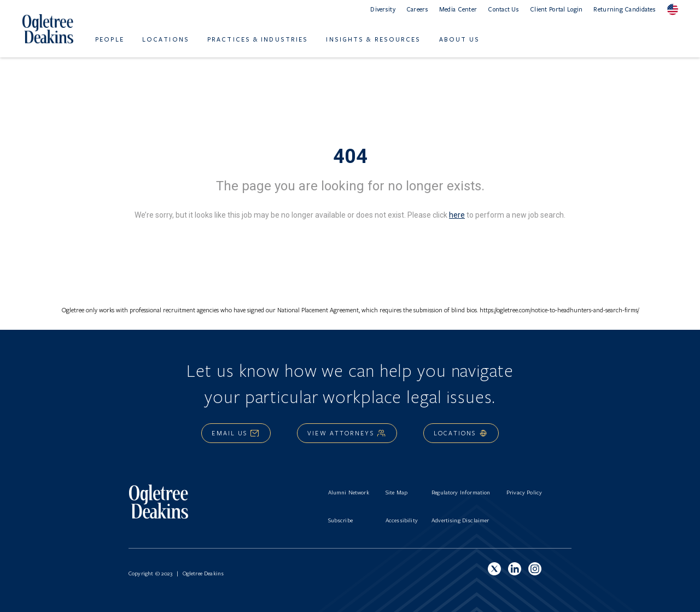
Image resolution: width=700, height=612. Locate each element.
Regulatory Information (461, 492)
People (110, 39)
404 (350, 156)
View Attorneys (347, 433)
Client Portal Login (556, 9)
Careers (417, 9)
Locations (166, 39)
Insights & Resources (373, 39)
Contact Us (503, 9)
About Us (460, 39)
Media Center (458, 9)
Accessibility (402, 520)
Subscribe (340, 520)
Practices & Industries (258, 39)
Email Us (236, 433)
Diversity (383, 9)
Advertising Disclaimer (460, 520)
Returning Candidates (625, 9)
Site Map (396, 492)
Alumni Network (349, 492)
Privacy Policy (524, 492)
